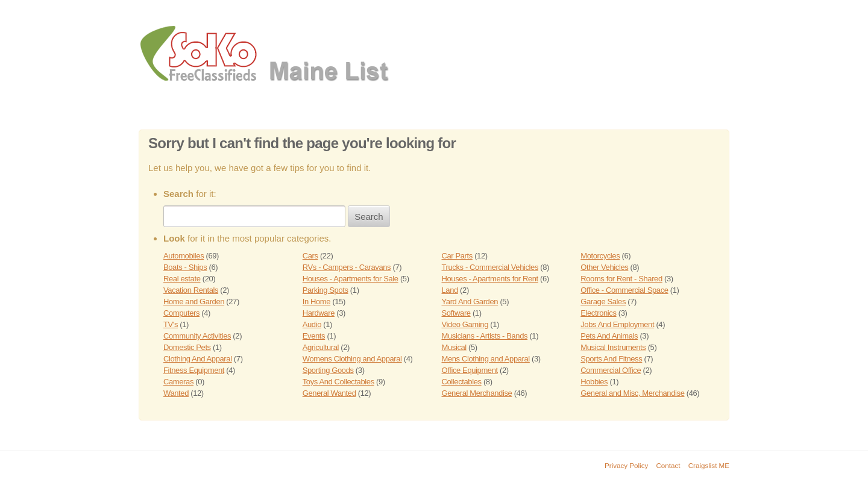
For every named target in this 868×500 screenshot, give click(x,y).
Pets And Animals (609, 336)
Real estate (182, 279)
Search (369, 217)
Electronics (598, 313)
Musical (454, 347)
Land (450, 290)
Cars (310, 256)
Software (456, 313)
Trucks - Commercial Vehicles (490, 267)
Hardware (319, 313)
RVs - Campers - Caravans (347, 267)
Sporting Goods (328, 370)
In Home (316, 302)
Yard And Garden (470, 302)
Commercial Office (611, 370)
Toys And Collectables (338, 382)
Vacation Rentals (191, 290)
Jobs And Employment (617, 324)
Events (314, 336)
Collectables (462, 382)
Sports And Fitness (611, 359)
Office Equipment (470, 370)
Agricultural (321, 347)
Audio (312, 324)
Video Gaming (465, 324)
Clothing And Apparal (198, 359)
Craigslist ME (709, 465)
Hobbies (594, 382)
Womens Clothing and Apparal (352, 359)
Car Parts (457, 256)
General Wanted (329, 393)
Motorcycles (600, 256)
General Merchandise (477, 393)
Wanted (176, 393)
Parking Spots (325, 290)
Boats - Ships (185, 267)
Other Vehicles (604, 267)
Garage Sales (603, 302)
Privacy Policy (626, 465)
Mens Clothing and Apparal (486, 359)
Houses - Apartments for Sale (351, 279)
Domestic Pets (187, 347)
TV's (171, 324)
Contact (668, 465)
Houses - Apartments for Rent (490, 279)
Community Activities (197, 336)
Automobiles (184, 256)
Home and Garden (194, 302)
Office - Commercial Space (624, 290)
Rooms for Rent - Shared (621, 279)
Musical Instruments (613, 347)
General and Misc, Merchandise (632, 393)
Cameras (178, 382)
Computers (181, 313)
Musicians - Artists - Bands (485, 336)
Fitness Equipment (194, 370)
